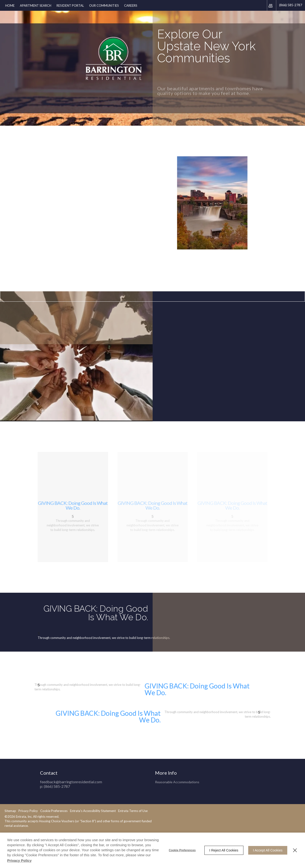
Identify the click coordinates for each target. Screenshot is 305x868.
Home (10, 6)
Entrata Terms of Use (66, 811)
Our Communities (104, 6)
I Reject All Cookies (224, 850)
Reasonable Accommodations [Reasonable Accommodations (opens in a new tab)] (177, 773)
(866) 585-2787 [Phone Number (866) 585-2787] (291, 5)
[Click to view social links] (271, 6)
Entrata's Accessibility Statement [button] (26, 811)
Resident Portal (70, 6)
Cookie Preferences (182, 850)
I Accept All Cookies (268, 850)
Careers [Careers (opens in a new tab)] (131, 6)
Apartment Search (36, 6)
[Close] (295, 850)
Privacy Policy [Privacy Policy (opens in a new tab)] (19, 860)
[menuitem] (10, 5)
